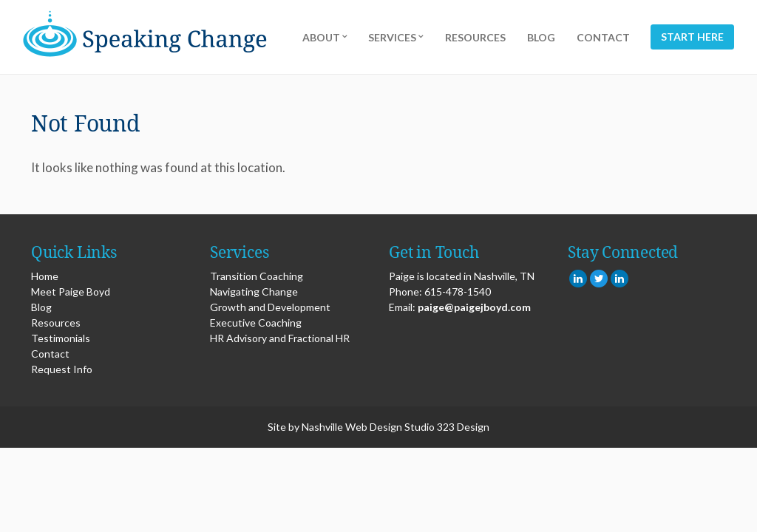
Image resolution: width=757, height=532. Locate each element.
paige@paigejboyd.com (474, 307)
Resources (475, 37)
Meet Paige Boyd (71, 291)
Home (45, 276)
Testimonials (61, 338)
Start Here (692, 37)
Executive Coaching (256, 323)
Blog (541, 37)
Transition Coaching (257, 276)
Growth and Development (270, 307)
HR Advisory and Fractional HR (280, 338)
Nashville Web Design (352, 427)
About (321, 37)
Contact (603, 37)
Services (392, 37)
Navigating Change (254, 291)
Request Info (62, 369)
